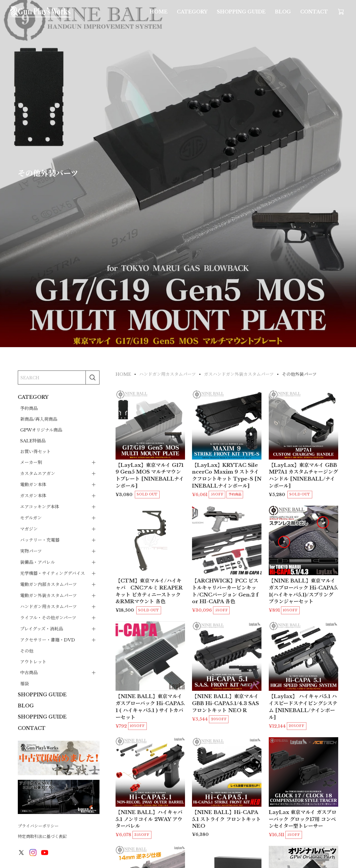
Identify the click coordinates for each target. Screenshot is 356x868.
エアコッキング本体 (40, 507)
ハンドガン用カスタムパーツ (48, 607)
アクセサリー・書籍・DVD (48, 640)
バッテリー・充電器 (40, 540)
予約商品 (29, 408)
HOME (159, 12)
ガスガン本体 (33, 496)
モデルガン (31, 518)
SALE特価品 (33, 441)
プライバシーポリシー (38, 826)
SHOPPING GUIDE (241, 12)
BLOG (283, 12)
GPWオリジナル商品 (41, 430)
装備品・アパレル (37, 562)
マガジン (29, 529)
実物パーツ (31, 551)
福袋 (25, 684)
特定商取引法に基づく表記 (42, 836)
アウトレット (33, 662)
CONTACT (314, 12)
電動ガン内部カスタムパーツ (48, 584)
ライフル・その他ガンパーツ (48, 618)
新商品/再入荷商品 (39, 419)
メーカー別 (31, 462)
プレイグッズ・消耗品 (42, 629)
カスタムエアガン (38, 473)
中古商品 (29, 673)
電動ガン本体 (33, 485)
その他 (27, 651)
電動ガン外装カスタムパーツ (48, 595)
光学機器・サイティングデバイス (53, 573)
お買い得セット (35, 452)
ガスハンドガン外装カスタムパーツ (239, 374)
